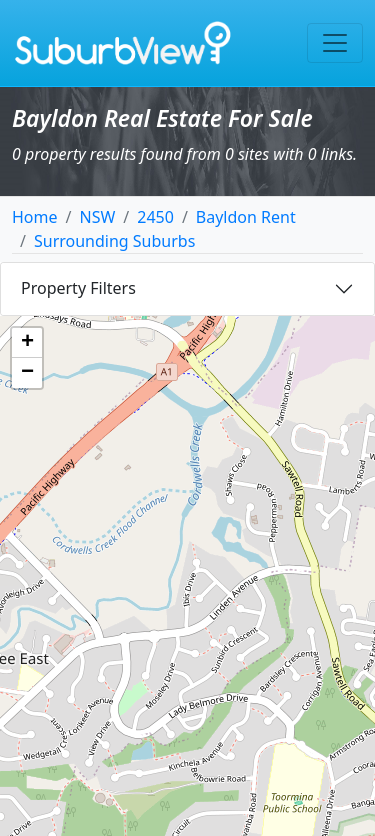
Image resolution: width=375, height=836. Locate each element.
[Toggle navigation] (335, 43)
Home (35, 217)
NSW (97, 217)
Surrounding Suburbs (114, 241)
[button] (27, 343)
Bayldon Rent (246, 217)
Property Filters (78, 288)
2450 (155, 217)
